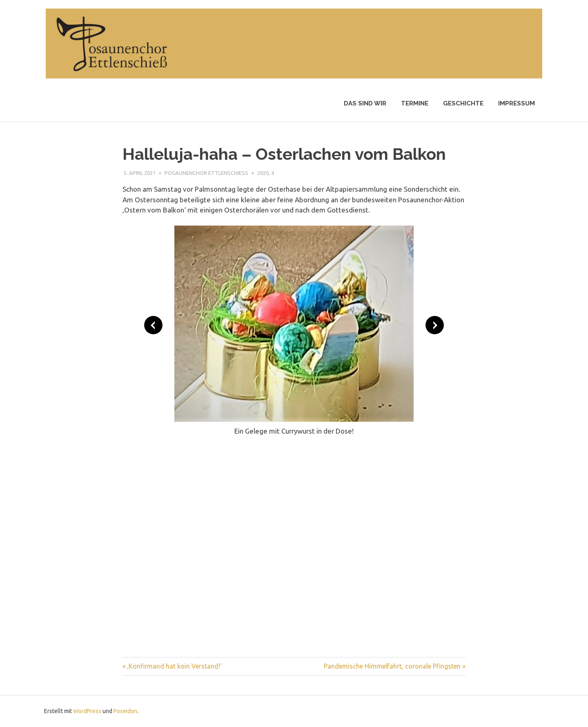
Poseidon (125, 711)
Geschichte (463, 103)
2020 (263, 173)
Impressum (517, 103)
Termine (415, 103)
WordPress (87, 711)
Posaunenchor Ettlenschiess (206, 173)
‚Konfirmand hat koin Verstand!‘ (174, 666)
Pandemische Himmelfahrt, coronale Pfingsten (392, 666)
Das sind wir (365, 103)
